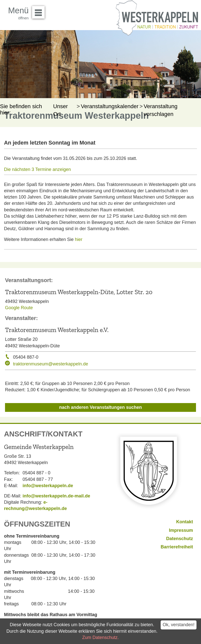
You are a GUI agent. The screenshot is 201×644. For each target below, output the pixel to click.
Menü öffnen (40, 11)
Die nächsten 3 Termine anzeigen (37, 169)
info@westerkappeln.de (48, 486)
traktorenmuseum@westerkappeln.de (51, 364)
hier (79, 239)
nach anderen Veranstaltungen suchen (100, 407)
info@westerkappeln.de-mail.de (56, 496)
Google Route (19, 308)
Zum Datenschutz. (100, 637)
